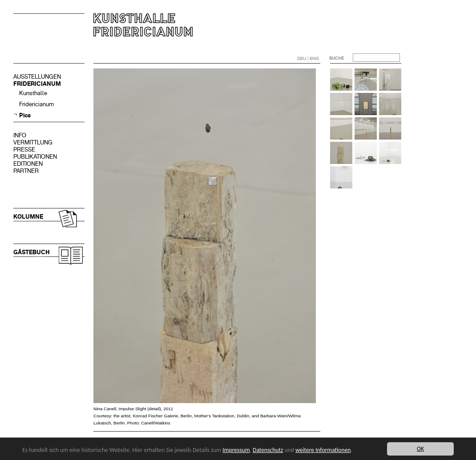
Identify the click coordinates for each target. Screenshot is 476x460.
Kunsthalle (33, 93)
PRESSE (24, 150)
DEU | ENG (308, 58)
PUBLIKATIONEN (35, 157)
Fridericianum (36, 104)
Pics (25, 115)
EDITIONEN (28, 164)
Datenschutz (268, 450)
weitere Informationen (323, 450)
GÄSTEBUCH (32, 252)
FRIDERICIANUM (37, 84)
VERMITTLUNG (33, 142)
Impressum (236, 450)
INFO (20, 135)
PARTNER (26, 171)
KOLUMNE (28, 217)
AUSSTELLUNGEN (37, 77)
